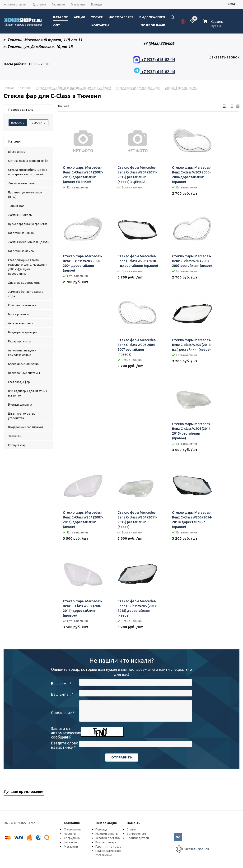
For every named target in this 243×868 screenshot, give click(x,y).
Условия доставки (108, 838)
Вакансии (70, 842)
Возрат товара (106, 842)
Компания (72, 823)
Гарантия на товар (108, 846)
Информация (106, 823)
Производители (138, 838)
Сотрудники (72, 838)
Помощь (133, 823)
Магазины (71, 846)
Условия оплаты (107, 834)
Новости (70, 834)
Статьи (132, 829)
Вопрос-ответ (137, 834)
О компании (72, 829)
